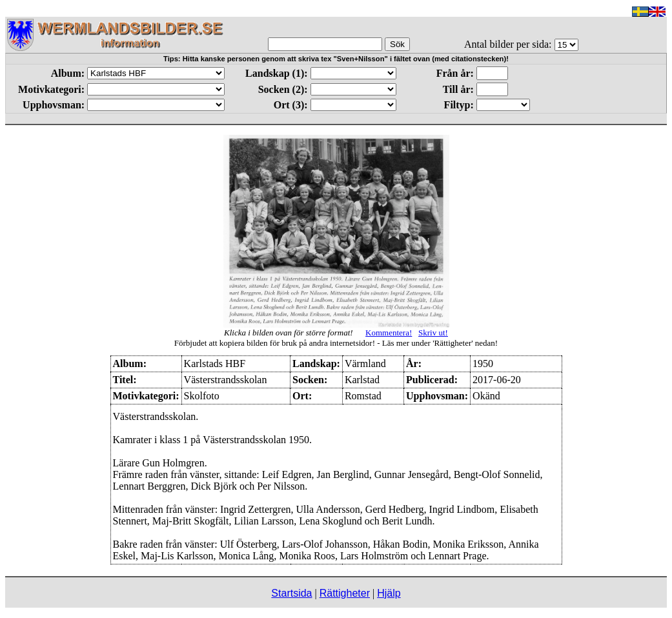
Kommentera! (389, 333)
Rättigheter (345, 593)
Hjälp (389, 593)
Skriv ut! (433, 333)
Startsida (291, 593)
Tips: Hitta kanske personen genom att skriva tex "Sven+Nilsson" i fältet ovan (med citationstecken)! (336, 59)
